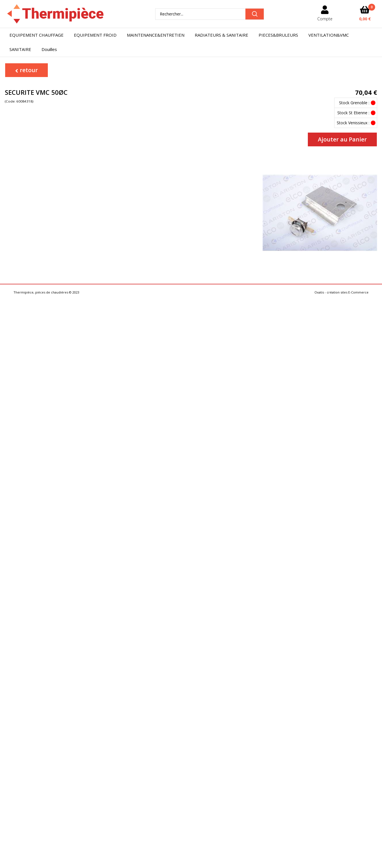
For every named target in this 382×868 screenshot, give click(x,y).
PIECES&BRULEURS (278, 35)
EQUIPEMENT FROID (95, 35)
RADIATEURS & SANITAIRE (221, 35)
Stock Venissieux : (353, 123)
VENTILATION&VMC (329, 35)
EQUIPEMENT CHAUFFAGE (37, 35)
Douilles (49, 49)
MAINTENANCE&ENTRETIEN (156, 35)
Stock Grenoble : (354, 103)
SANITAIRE (20, 49)
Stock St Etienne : (353, 113)
